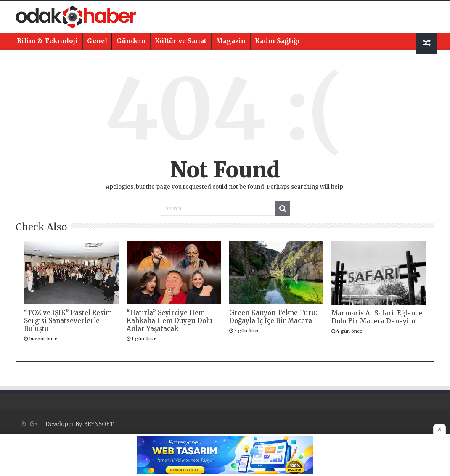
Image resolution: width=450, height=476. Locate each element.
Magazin (231, 41)
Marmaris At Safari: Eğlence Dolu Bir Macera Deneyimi (377, 317)
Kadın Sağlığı (277, 41)
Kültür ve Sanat (181, 41)
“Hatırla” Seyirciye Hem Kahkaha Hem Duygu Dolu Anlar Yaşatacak (169, 321)
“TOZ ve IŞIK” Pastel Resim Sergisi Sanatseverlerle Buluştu (68, 321)
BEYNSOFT (99, 424)
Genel (97, 41)
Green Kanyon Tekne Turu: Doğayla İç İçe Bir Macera (273, 317)
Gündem (131, 41)
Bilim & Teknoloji (47, 41)
